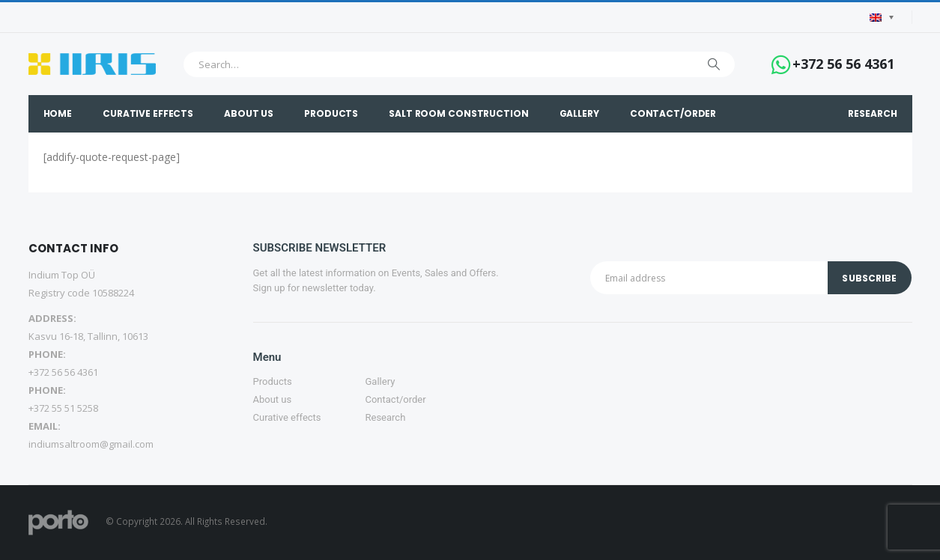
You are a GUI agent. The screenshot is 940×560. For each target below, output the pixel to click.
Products (331, 113)
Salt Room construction (458, 113)
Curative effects (148, 113)
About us (273, 399)
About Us (249, 113)
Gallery (579, 113)
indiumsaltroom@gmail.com (91, 444)
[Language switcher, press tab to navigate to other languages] (882, 18)
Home (58, 113)
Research (872, 113)
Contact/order (673, 113)
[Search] (714, 64)
